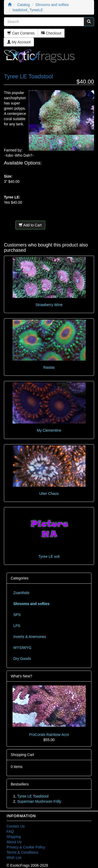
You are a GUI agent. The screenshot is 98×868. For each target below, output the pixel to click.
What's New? (21, 676)
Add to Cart (30, 225)
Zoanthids (21, 593)
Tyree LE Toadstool (33, 796)
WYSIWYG (22, 648)
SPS (17, 615)
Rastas (49, 367)
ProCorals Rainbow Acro (49, 735)
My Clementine (49, 430)
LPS (17, 626)
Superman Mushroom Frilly (39, 801)
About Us (14, 842)
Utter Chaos (49, 494)
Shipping (14, 837)
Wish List (14, 858)
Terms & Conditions (22, 852)
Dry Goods (22, 659)
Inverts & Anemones (30, 637)
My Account (19, 42)
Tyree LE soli (49, 556)
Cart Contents (21, 33)
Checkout (51, 33)
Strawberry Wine (49, 305)
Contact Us (16, 826)
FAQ (10, 831)
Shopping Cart (22, 755)
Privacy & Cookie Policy (26, 847)
